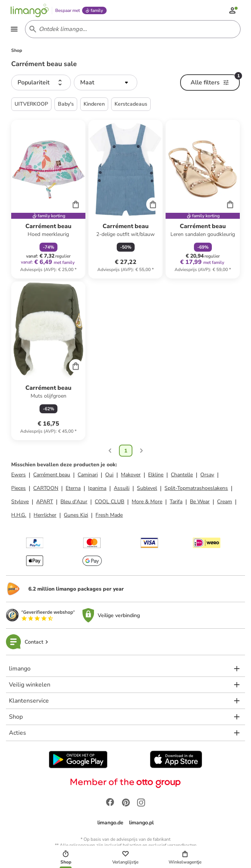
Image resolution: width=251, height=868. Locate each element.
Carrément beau (52, 476)
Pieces (18, 489)
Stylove (20, 503)
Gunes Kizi (76, 516)
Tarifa (176, 503)
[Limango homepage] (30, 10)
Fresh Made (109, 516)
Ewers (18, 476)
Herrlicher (45, 516)
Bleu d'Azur (74, 503)
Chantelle (182, 476)
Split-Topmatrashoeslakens (196, 489)
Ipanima (97, 489)
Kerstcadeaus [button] (131, 105)
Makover (131, 476)
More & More (147, 503)
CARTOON (46, 489)
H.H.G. (19, 516)
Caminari (88, 476)
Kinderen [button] (94, 105)
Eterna (73, 489)
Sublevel (147, 489)
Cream (225, 503)
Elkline (156, 476)
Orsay (207, 476)
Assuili (122, 489)
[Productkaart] (48, 200)
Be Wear (200, 503)
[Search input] (131, 30)
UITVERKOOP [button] (31, 105)
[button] (41, 84)
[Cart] (76, 205)
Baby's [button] (66, 105)
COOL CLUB (109, 503)
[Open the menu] (15, 30)
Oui (109, 476)
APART (45, 503)
